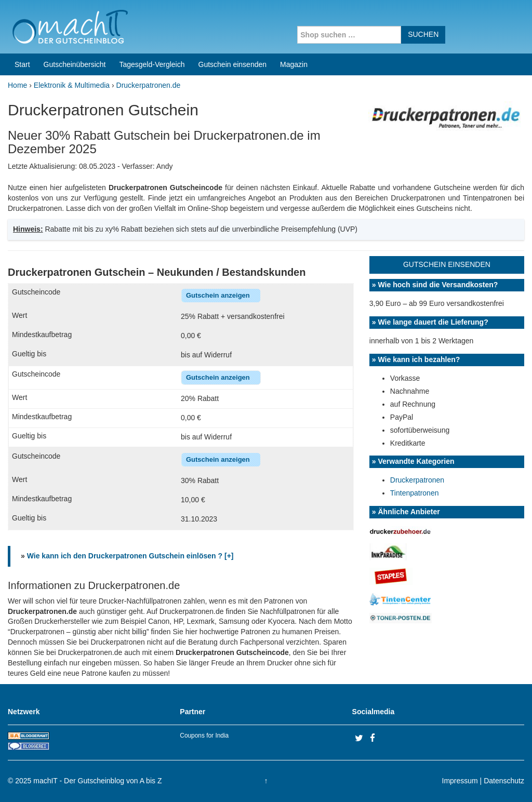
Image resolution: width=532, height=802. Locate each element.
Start (22, 64)
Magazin (294, 64)
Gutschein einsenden (233, 64)
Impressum (460, 781)
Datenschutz (504, 781)
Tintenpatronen (415, 493)
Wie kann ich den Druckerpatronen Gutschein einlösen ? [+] (130, 556)
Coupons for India (204, 736)
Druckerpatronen (417, 480)
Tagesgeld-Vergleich (152, 64)
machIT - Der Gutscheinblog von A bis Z (97, 781)
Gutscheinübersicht (75, 64)
